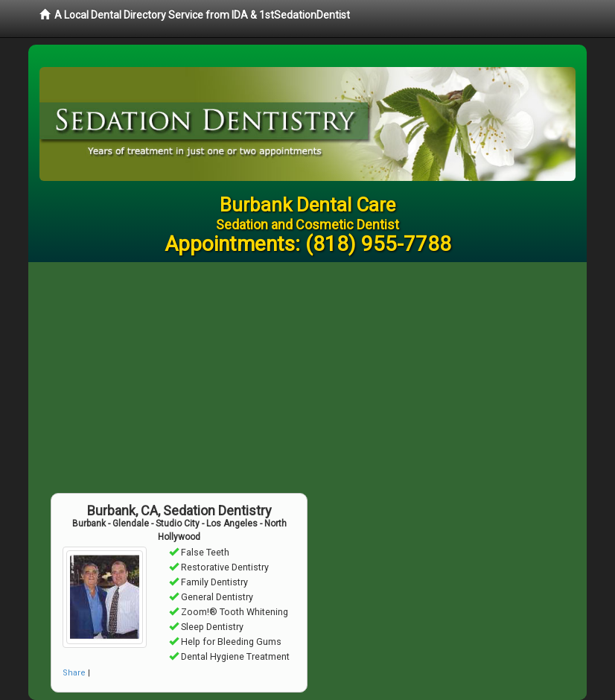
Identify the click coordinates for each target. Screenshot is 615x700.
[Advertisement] (307, 374)
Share (74, 673)
